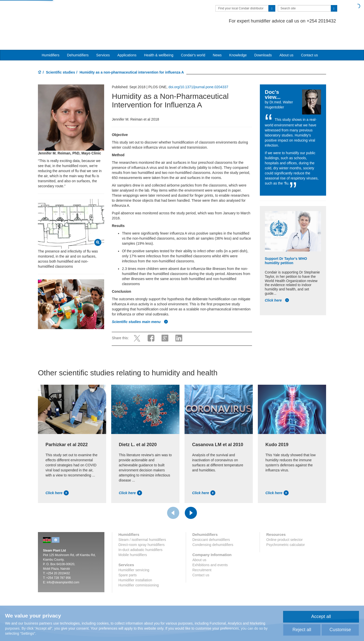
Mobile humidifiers (133, 535)
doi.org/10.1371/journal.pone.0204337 (198, 67)
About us (286, 36)
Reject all (302, 630)
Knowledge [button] (238, 36)
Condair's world (193, 36)
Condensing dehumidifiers (213, 525)
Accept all (321, 616)
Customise (340, 630)
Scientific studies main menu (140, 302)
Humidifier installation (135, 561)
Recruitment (202, 551)
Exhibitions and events (210, 545)
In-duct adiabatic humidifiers (141, 530)
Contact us (310, 36)
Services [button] (103, 36)
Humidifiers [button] (51, 36)
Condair (67, 11)
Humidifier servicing (134, 551)
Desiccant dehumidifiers (211, 520)
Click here (277, 281)
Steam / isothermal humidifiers (142, 520)
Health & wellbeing (159, 36)
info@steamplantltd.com (63, 563)
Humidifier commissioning (139, 566)
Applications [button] (127, 36)
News (217, 36)
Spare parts (128, 556)
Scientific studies (61, 53)
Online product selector (284, 520)
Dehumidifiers (78, 36)
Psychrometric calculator (286, 525)
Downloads (263, 36)
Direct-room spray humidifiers (142, 525)
